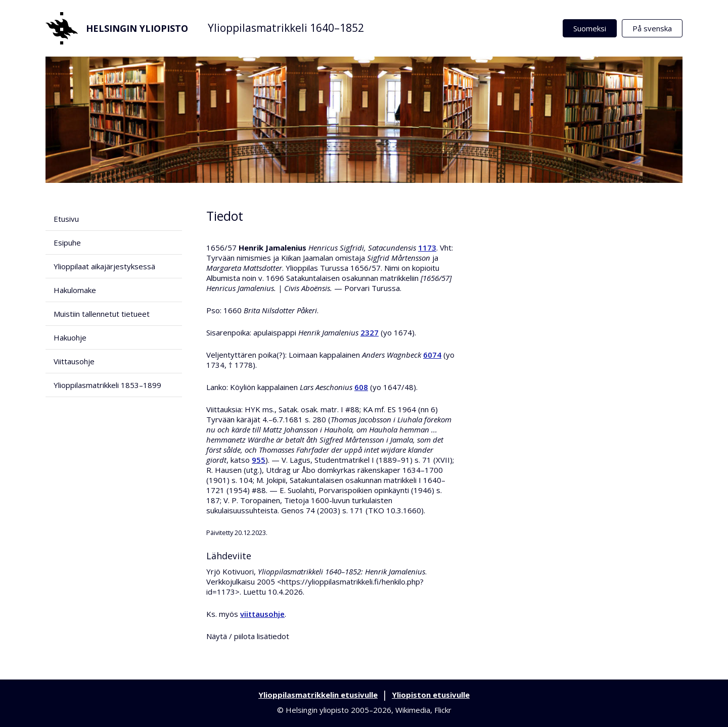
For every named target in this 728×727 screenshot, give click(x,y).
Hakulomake (75, 290)
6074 (432, 355)
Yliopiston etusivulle (431, 695)
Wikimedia (413, 710)
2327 (370, 332)
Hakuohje (70, 337)
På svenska (652, 28)
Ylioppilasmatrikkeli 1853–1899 (107, 385)
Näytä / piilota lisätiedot (248, 636)
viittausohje (262, 614)
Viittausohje (74, 361)
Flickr (443, 710)
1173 (427, 248)
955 (259, 460)
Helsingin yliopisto (117, 28)
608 (361, 387)
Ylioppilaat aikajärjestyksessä (104, 266)
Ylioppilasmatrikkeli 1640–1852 (286, 28)
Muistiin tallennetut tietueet (102, 314)
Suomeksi (590, 28)
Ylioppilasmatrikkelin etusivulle (318, 695)
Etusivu (66, 219)
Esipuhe (67, 243)
